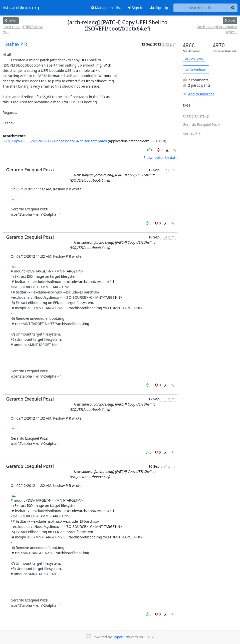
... (14, 198)
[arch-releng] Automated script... (217, 29)
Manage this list (106, 8)
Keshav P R (16, 44)
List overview (194, 58)
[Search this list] (201, 8)
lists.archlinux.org (21, 8)
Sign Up (159, 8)
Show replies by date (161, 157)
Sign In (136, 8)
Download (196, 70)
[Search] (233, 8)
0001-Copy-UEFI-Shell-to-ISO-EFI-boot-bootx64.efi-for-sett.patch (55, 141)
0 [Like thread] (151, 150)
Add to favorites (198, 94)
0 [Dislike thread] (160, 150)
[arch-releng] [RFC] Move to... (23, 29)
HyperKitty (121, 637)
